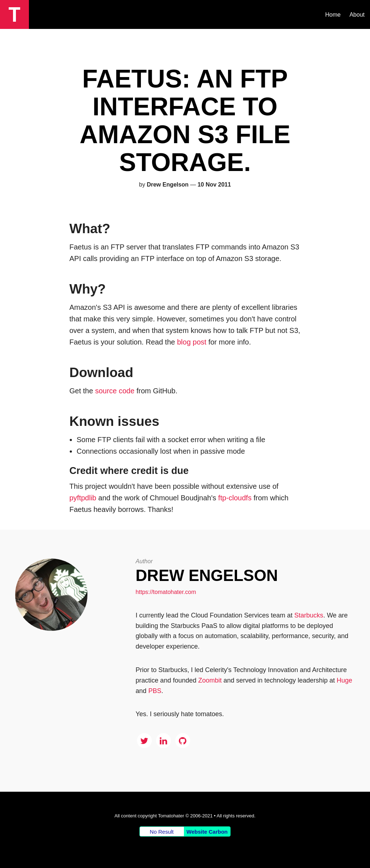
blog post (192, 342)
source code (115, 391)
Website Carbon (207, 832)
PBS (155, 691)
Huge (345, 680)
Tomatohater (171, 816)
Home (333, 15)
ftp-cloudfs (235, 498)
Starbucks (309, 615)
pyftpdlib (83, 498)
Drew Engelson (207, 575)
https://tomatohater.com (166, 592)
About (357, 15)
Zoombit (210, 680)
